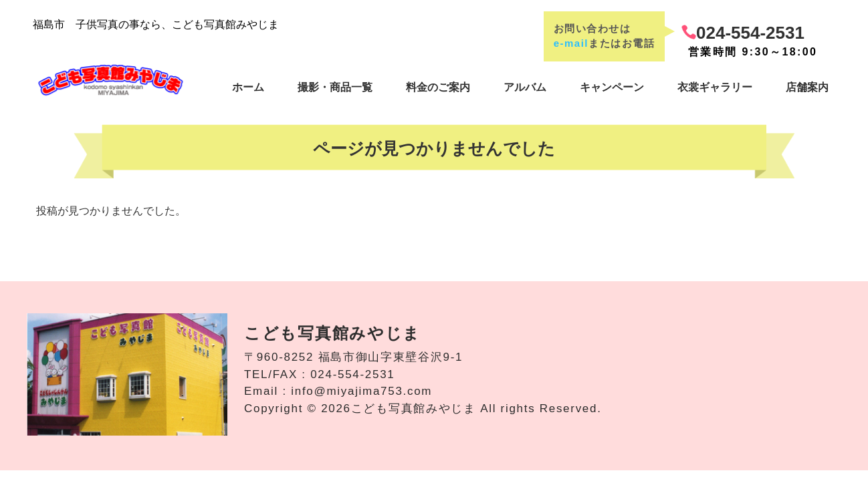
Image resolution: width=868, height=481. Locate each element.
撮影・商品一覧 (335, 87)
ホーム (248, 87)
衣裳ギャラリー (715, 87)
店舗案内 (807, 87)
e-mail (571, 43)
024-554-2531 (750, 33)
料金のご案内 (438, 87)
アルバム (525, 87)
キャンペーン (612, 87)
